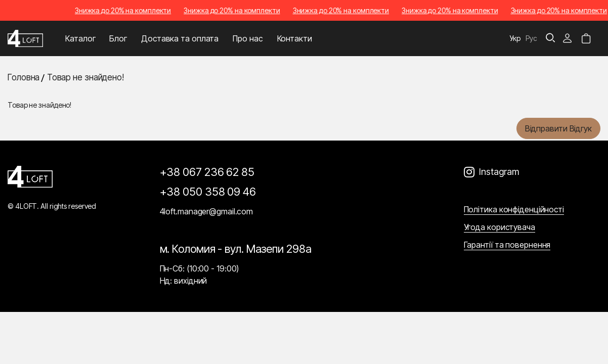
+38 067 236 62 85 (207, 172)
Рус (531, 38)
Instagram (499, 172)
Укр (515, 38)
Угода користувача (500, 227)
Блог (118, 38)
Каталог (80, 38)
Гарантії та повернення (507, 245)
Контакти (295, 38)
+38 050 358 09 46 (208, 192)
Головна (24, 77)
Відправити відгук (558, 128)
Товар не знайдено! (85, 77)
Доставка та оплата (180, 38)
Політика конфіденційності (514, 209)
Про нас (248, 38)
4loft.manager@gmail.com (207, 211)
